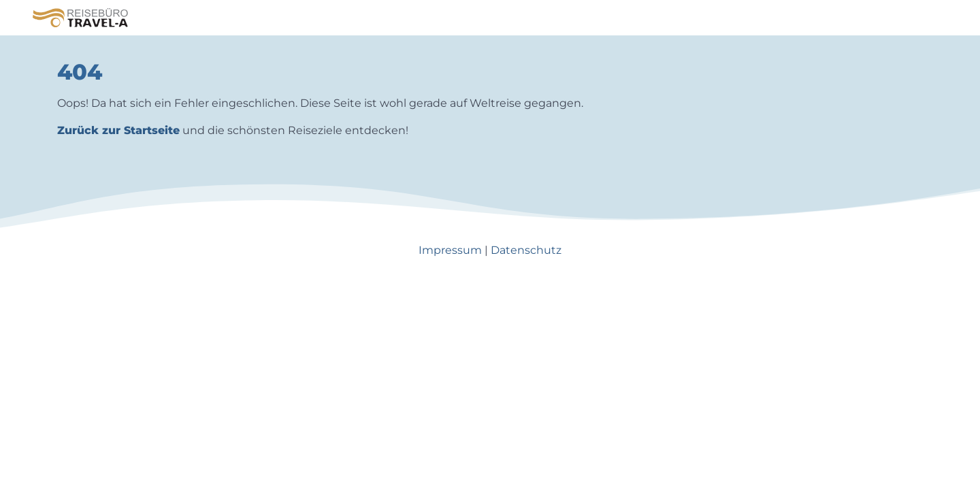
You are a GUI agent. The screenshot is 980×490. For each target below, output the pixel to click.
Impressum (450, 250)
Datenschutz (526, 250)
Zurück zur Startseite (118, 130)
